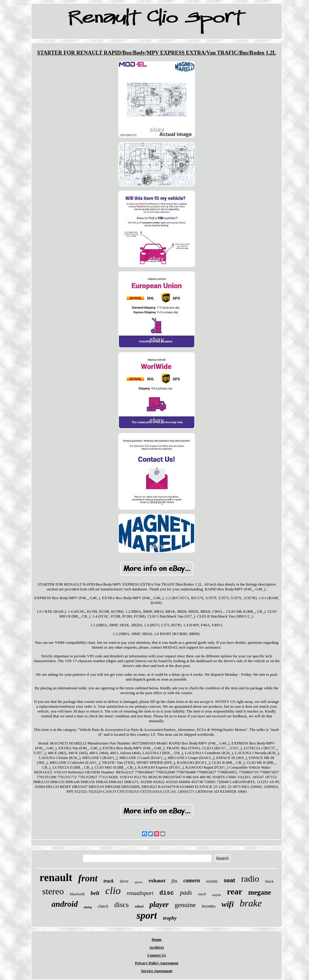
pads (186, 893)
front (88, 878)
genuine (185, 905)
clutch (103, 906)
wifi (228, 904)
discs (122, 905)
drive (124, 881)
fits (174, 881)
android (65, 904)
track (109, 881)
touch (202, 894)
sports (139, 882)
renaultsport (140, 893)
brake (251, 903)
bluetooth (77, 894)
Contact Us (157, 955)
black (269, 881)
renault (56, 878)
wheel (139, 906)
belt (95, 893)
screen (212, 881)
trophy (170, 918)
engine (217, 895)
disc (167, 893)
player (159, 904)
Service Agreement (157, 971)
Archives (157, 947)
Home (156, 939)
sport (147, 915)
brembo (209, 906)
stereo (53, 891)
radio (250, 879)
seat (229, 880)
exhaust (157, 881)
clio (113, 891)
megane (260, 892)
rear (235, 891)
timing (88, 907)
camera (192, 880)
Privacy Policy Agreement (156, 963)
